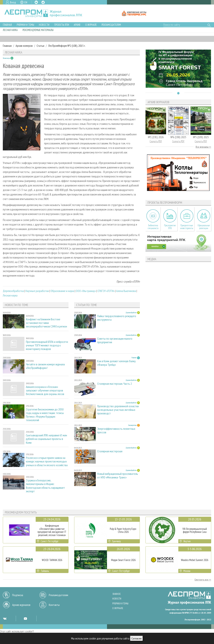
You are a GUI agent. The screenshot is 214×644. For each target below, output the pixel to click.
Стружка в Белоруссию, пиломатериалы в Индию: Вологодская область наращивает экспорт (45, 486)
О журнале (91, 25)
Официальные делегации (204, 227)
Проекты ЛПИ (62, 25)
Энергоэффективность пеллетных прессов (116, 431)
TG (43, 2)
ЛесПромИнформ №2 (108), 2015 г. (67, 46)
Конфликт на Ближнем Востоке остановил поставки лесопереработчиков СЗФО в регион (46, 323)
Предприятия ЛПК (170, 227)
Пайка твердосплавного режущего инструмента (117, 318)
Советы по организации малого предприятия (115, 340)
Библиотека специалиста (153, 227)
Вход (13, 2)
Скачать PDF (156, 141)
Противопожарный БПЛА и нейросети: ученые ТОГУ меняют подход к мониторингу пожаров (47, 345)
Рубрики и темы (25, 25)
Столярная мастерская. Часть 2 (115, 384)
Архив (77, 25)
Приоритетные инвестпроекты (187, 227)
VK (36, 2)
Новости (44, 25)
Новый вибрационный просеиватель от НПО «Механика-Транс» (118, 476)
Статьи (40, 46)
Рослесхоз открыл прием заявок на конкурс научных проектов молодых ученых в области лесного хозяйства (47, 461)
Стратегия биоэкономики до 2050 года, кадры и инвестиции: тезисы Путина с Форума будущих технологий (45, 415)
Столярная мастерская (110, 451)
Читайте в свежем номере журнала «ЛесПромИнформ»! (45, 366)
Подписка (18, 595)
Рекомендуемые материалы (38, 30)
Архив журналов (21, 605)
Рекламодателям (111, 25)
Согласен (136, 638)
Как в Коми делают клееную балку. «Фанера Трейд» (117, 363)
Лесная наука (10, 30)
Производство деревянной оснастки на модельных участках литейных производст (118, 410)
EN (26, 2)
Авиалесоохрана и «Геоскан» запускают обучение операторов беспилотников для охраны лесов (45, 390)
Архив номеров (24, 46)
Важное (117, 594)
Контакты (54, 605)
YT (25, 618)
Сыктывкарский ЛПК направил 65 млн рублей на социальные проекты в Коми (46, 439)
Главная (7, 25)
